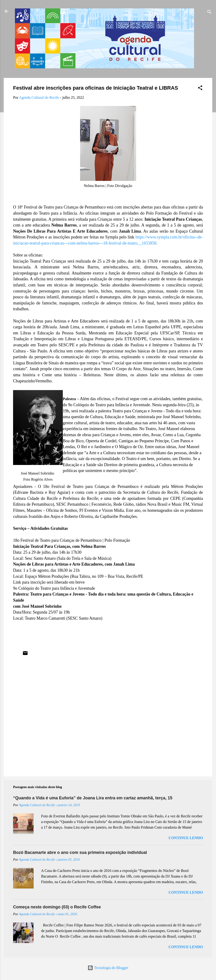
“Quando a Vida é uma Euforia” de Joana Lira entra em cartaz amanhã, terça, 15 (93, 798)
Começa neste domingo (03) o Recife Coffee (57, 907)
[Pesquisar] (209, 13)
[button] (200, 89)
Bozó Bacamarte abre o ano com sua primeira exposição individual (80, 852)
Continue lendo (186, 838)
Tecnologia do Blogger (108, 968)
